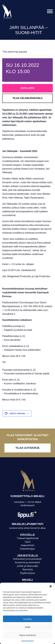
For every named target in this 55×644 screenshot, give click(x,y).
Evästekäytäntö (27, 641)
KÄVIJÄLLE (27, 535)
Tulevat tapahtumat (28, 538)
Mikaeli (28, 491)
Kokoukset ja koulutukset (27, 559)
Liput (27, 542)
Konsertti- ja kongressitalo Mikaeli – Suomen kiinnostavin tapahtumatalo (12, 18)
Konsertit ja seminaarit (27, 562)
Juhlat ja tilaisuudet (28, 566)
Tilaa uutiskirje (27, 448)
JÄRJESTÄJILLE (27, 556)
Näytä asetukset (28, 635)
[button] (51, 586)
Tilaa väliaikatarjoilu (27, 98)
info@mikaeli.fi (27, 505)
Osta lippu (27, 88)
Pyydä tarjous (28, 573)
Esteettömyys (27, 549)
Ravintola (28, 569)
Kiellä (28, 627)
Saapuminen (28, 545)
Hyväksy (27, 619)
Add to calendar (17, 413)
